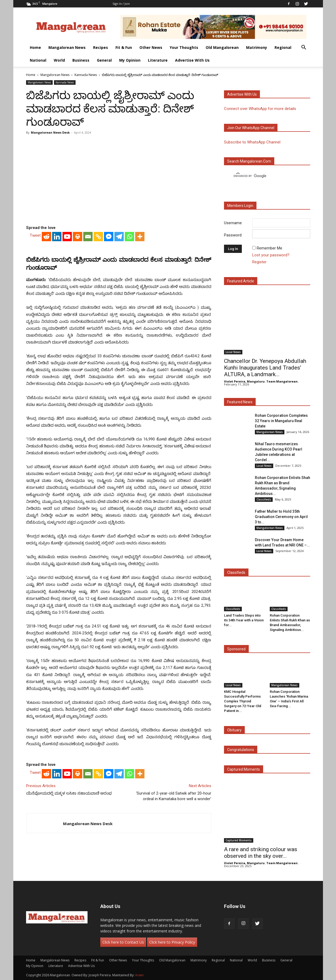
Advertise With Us (192, 60)
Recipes (101, 47)
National (38, 60)
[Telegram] (119, 237)
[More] (140, 237)
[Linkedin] (57, 237)
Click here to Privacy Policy (172, 942)
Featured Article (241, 281)
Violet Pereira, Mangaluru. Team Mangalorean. (261, 381)
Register (259, 262)
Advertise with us (242, 94)
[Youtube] (67, 237)
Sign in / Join (121, 4)
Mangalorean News (67, 47)
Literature (158, 60)
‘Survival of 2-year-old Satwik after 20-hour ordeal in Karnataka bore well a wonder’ (174, 796)
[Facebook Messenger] (109, 237)
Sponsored (236, 649)
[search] (262, 176)
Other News (151, 47)
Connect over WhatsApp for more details (260, 109)
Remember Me (269, 248)
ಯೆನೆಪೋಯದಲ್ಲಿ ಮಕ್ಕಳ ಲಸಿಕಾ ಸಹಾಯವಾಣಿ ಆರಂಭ (69, 793)
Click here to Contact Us (123, 942)
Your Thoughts (184, 47)
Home (35, 47)
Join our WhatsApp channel (251, 128)
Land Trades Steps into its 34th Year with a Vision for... (244, 620)
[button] (304, 48)
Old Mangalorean (222, 47)
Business (81, 60)
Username (233, 223)
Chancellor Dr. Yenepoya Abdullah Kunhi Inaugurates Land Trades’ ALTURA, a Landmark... (265, 368)
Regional (283, 47)
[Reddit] (46, 237)
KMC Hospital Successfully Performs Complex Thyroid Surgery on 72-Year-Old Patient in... (243, 701)
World (59, 60)
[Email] (88, 237)
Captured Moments (244, 769)
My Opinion (130, 60)
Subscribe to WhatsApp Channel (252, 142)
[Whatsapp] (129, 237)
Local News (233, 352)
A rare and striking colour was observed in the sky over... (261, 853)
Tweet (35, 235)
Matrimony (257, 47)
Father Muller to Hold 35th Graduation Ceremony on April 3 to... (281, 517)
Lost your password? (271, 255)
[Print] (78, 237)
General (104, 60)
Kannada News (86, 75)
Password (233, 235)
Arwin (139, 975)
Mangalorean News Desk (50, 132)
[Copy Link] (98, 237)
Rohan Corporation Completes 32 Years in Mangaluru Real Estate (281, 421)
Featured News (240, 402)
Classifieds (264, 499)
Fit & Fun (124, 47)
